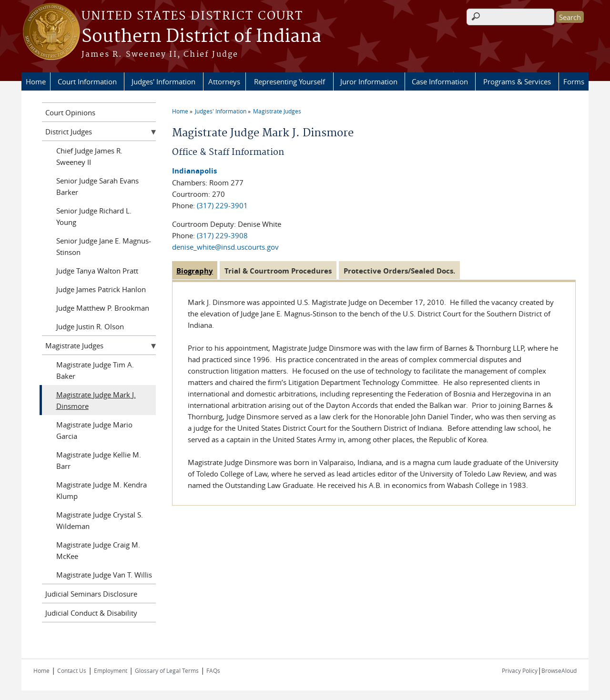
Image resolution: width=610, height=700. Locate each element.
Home (36, 81)
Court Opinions (70, 112)
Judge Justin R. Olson (90, 326)
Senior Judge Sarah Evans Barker (97, 186)
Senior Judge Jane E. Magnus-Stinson (104, 246)
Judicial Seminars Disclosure (91, 594)
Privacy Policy (520, 670)
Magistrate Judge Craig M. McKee (98, 550)
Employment (111, 670)
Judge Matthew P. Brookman (103, 308)
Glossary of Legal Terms (167, 670)
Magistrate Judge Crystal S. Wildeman (100, 520)
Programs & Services (517, 81)
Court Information (87, 81)
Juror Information (369, 81)
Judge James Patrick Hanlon (101, 289)
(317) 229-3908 (222, 235)
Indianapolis (194, 171)
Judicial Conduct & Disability (91, 613)
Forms (574, 81)
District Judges (69, 132)
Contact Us (72, 670)
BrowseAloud (559, 670)
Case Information (440, 81)
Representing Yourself (290, 81)
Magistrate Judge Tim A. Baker (95, 370)
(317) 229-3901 (222, 205)
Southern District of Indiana (201, 37)
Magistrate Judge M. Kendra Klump (102, 490)
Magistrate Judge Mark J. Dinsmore (96, 400)
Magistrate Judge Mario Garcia (94, 430)
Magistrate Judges (277, 111)
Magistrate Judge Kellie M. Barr (99, 460)
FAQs (213, 670)
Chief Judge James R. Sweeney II (89, 156)
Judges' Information (163, 81)
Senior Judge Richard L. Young (94, 216)
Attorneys (224, 81)
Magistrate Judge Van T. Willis (104, 575)
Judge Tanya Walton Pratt (97, 271)
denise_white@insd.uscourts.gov (225, 247)
